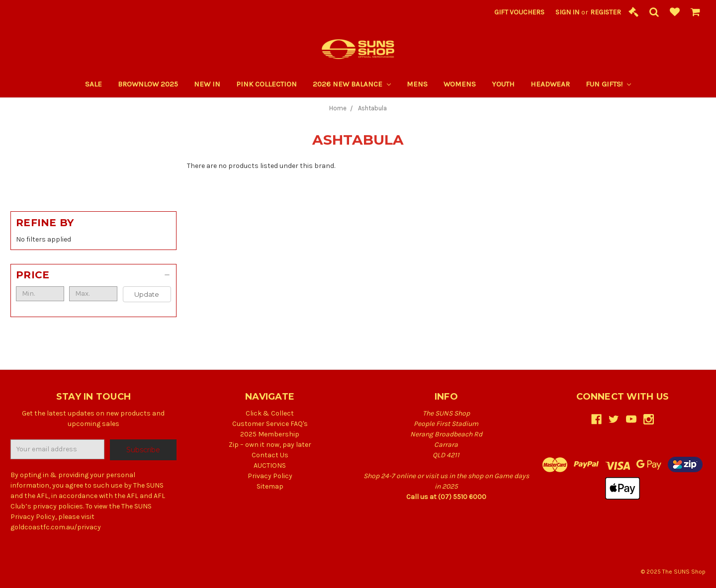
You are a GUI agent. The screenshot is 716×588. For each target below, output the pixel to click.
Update (147, 294)
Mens (417, 84)
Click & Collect (270, 413)
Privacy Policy (270, 476)
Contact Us (270, 455)
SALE (93, 84)
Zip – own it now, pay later (270, 445)
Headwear (550, 84)
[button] (93, 275)
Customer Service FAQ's (270, 424)
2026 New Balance (352, 84)
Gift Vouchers (519, 12)
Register (606, 12)
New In (207, 84)
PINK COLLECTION (267, 84)
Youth (503, 84)
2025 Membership (270, 434)
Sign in (567, 12)
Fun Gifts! (608, 84)
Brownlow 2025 (148, 84)
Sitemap (270, 486)
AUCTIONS (270, 465)
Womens (460, 84)
